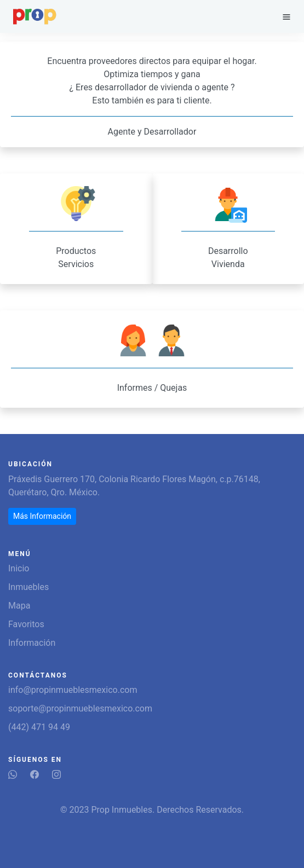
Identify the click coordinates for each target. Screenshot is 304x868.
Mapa (19, 606)
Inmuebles (28, 587)
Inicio (19, 568)
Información (32, 643)
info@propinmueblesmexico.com (73, 690)
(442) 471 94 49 (39, 727)
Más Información (42, 516)
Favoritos (26, 624)
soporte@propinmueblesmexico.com (80, 708)
